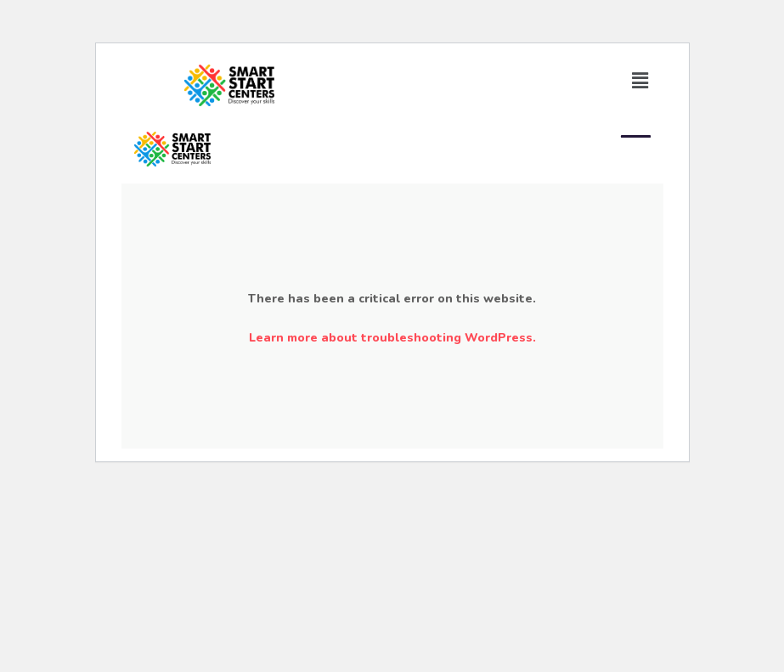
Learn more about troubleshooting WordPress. (392, 338)
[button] (640, 81)
